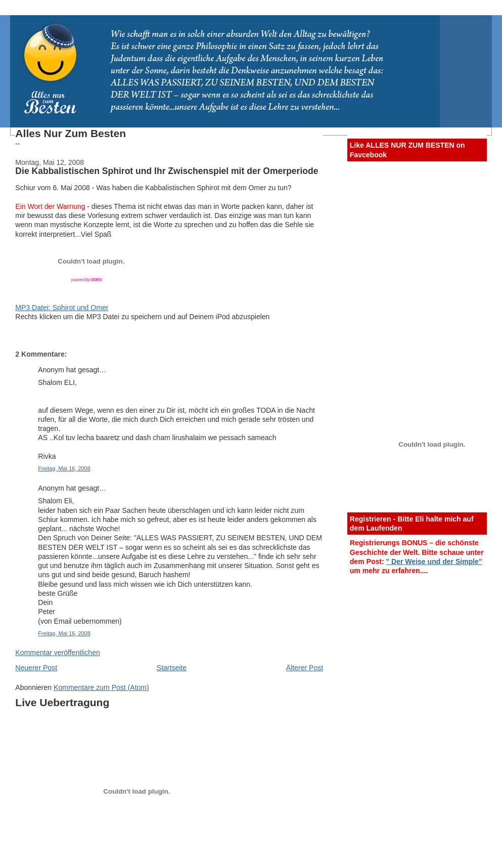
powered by (86, 280)
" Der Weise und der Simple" (434, 561)
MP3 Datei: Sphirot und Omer (62, 308)
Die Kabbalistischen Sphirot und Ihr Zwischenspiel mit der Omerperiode (167, 171)
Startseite (172, 668)
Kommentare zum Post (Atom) (101, 687)
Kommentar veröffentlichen (57, 653)
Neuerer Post (36, 668)
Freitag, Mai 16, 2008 (64, 468)
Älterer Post (305, 668)
